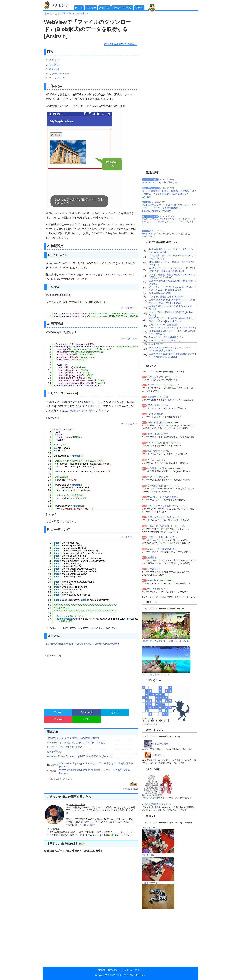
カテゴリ (60, 14)
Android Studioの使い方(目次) (120, 44)
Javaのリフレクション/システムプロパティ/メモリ (76, 743)
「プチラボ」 (160, 597)
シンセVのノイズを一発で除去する (159, 182)
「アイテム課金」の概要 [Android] (166, 297)
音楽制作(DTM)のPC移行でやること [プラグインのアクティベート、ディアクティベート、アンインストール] (169, 222)
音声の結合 (153, 517)
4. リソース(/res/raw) (58, 74)
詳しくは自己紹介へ (85, 825)
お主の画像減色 (160, 744)
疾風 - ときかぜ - (156, 377)
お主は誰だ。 (159, 755)
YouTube (174, 810)
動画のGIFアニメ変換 (158, 451)
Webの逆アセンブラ (158, 589)
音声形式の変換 (155, 486)
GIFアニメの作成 (156, 443)
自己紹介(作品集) (122, 8)
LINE (87, 719)
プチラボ (91, 8)
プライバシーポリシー (133, 970)
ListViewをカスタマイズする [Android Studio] (73, 738)
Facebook (87, 712)
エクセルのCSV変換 (158, 434)
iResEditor (153, 580)
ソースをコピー (129, 308)
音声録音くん (154, 569)
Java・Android (77, 14)
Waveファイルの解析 (158, 526)
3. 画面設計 (53, 69)
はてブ (115, 712)
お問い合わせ (114, 970)
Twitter (58, 712)
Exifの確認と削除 (156, 422)
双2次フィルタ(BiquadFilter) (162, 549)
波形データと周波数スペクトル (163, 537)
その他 (139, 8)
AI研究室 (104, 8)
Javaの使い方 (55, 752)
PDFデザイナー (155, 385)
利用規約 (102, 970)
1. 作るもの (53, 60)
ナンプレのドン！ (151, 724)
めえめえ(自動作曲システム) (156, 804)
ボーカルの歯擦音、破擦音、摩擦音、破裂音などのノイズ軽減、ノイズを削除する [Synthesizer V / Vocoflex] (169, 194)
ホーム (79, 8)
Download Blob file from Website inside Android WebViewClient (82, 644)
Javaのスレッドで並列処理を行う (166, 337)
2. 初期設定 (53, 65)
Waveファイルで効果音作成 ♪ (163, 497)
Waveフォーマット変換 (159, 506)
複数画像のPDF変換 (158, 397)
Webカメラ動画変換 (158, 477)
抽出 (163, 517)
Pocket (58, 719)
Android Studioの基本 (160, 293)
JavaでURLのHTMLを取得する (65, 747)
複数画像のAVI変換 (157, 468)
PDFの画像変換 (155, 414)
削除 (169, 517)
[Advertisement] (91, 680)
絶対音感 (152, 557)
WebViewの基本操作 (81, 411)
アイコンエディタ (157, 460)
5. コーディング (55, 78)
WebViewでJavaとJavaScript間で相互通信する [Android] (79, 756)
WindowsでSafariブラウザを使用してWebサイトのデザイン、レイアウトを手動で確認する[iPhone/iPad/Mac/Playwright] (169, 208)
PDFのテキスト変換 (158, 405)
